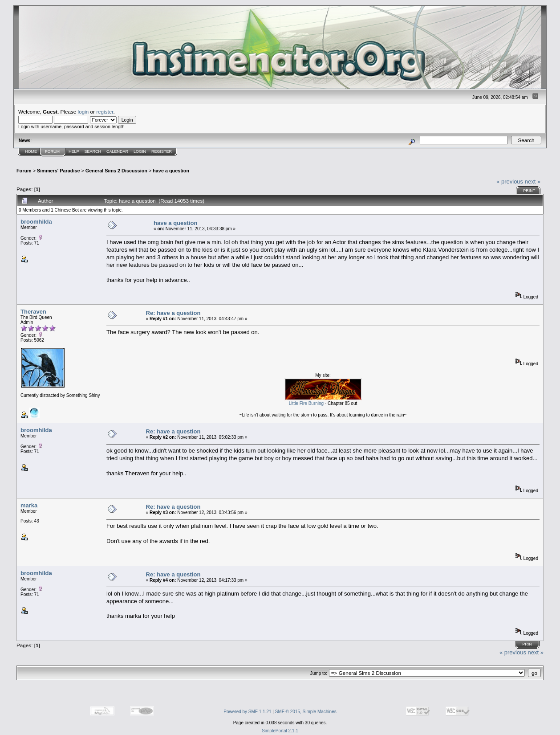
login (83, 112)
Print (529, 191)
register (105, 112)
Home (31, 151)
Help (74, 151)
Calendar (117, 151)
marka (29, 505)
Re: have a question (173, 313)
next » (533, 182)
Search (93, 151)
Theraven (33, 312)
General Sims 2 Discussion (116, 171)
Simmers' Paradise (58, 171)
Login (140, 151)
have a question (171, 171)
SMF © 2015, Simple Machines (306, 712)
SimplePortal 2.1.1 (280, 731)
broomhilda (36, 222)
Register (162, 151)
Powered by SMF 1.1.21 (247, 712)
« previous (510, 182)
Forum (52, 151)
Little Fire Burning (306, 403)
